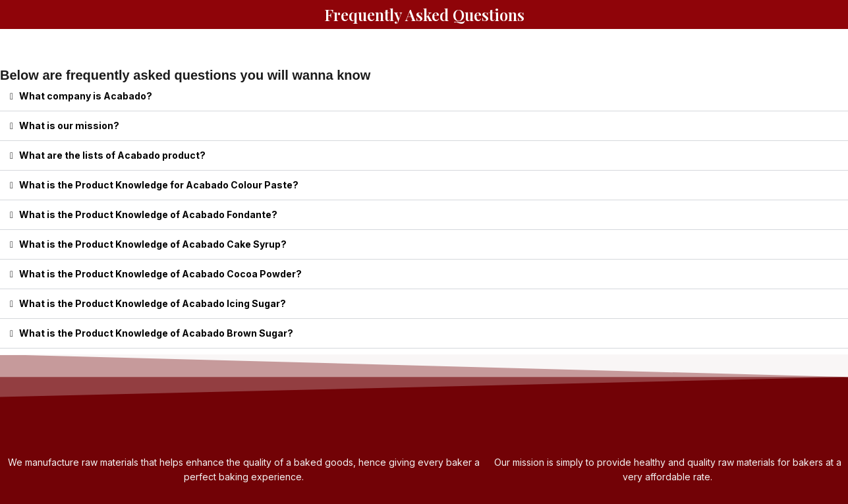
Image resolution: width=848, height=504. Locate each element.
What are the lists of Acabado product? (112, 155)
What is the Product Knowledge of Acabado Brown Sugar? (156, 333)
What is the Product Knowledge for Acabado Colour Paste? (159, 185)
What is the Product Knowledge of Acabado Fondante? (148, 214)
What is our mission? (69, 126)
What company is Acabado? (86, 96)
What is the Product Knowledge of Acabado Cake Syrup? (153, 244)
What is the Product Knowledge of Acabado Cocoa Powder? (160, 274)
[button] (424, 97)
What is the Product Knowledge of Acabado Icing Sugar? (153, 303)
